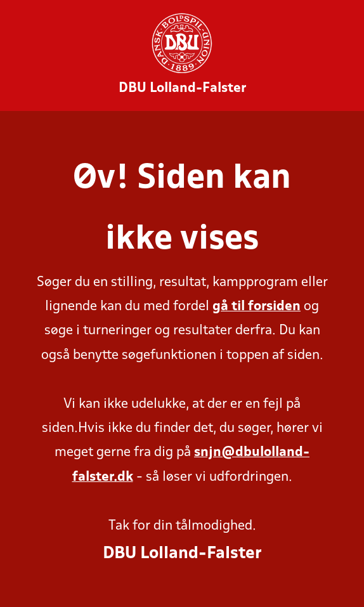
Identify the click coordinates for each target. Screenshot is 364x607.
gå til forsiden (257, 307)
